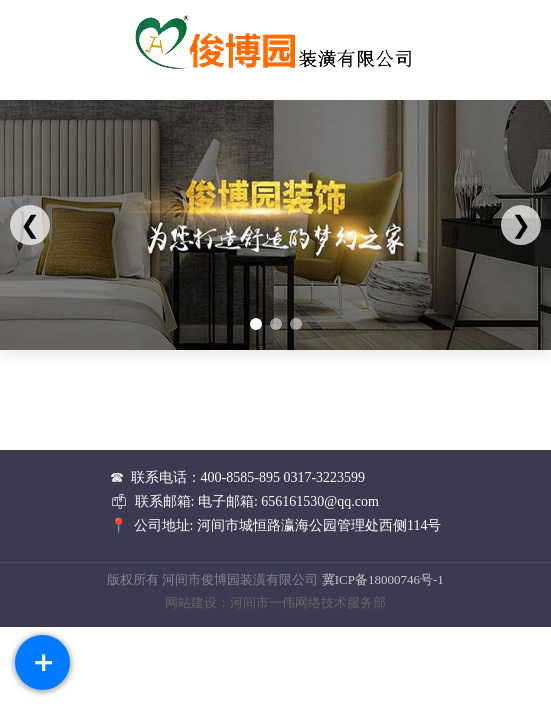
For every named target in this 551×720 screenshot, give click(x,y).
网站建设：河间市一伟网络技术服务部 (275, 602)
